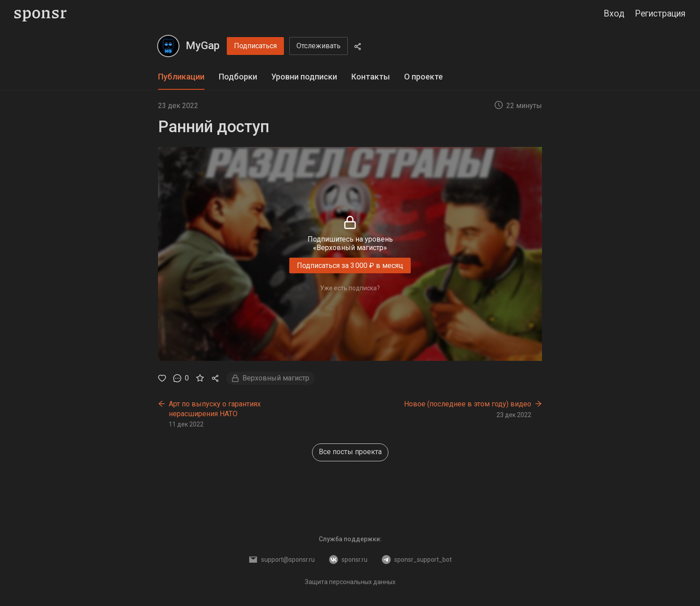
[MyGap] (168, 46)
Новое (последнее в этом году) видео (468, 404)
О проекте (423, 77)
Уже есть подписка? (350, 288)
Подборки (238, 77)
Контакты (371, 77)
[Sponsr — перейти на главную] (40, 14)
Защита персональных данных (350, 582)
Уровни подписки (304, 77)
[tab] (181, 77)
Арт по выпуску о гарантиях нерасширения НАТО (215, 409)
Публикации (181, 77)
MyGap (203, 46)
